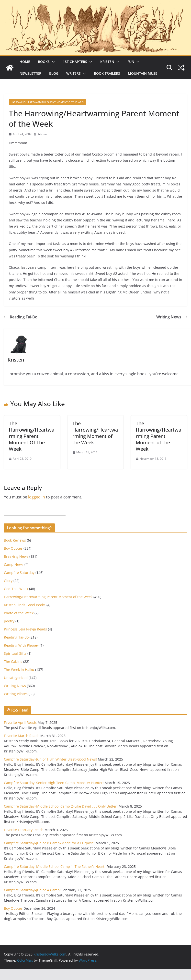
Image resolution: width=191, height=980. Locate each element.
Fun (131, 62)
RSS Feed (20, 710)
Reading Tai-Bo (21, 317)
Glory (8, 581)
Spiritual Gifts (15, 653)
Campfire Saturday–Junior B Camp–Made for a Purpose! (49, 843)
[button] (52, 62)
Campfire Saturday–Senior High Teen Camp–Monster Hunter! (54, 783)
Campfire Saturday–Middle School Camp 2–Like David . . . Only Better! (61, 806)
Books (44, 62)
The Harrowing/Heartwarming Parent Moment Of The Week (32, 436)
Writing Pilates (16, 694)
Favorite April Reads (20, 722)
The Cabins (13, 661)
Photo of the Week (19, 613)
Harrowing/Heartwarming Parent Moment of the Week (48, 102)
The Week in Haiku (19, 670)
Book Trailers (107, 73)
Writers (73, 73)
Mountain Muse (143, 73)
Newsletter (30, 73)
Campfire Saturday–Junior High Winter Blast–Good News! (50, 759)
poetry (9, 621)
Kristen (107, 62)
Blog (54, 73)
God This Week (16, 589)
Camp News (14, 564)
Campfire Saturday (19, 573)
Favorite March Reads (22, 736)
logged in (37, 497)
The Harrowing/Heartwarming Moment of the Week (95, 433)
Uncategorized (16, 678)
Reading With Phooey (21, 645)
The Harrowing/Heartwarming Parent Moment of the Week (158, 436)
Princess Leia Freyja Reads (25, 629)
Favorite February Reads (24, 830)
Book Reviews (15, 540)
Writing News (172, 317)
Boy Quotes (13, 548)
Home (25, 62)
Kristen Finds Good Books (25, 605)
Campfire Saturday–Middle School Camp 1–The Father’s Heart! (55, 866)
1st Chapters (75, 62)
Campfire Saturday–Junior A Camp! (32, 890)
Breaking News (16, 556)
